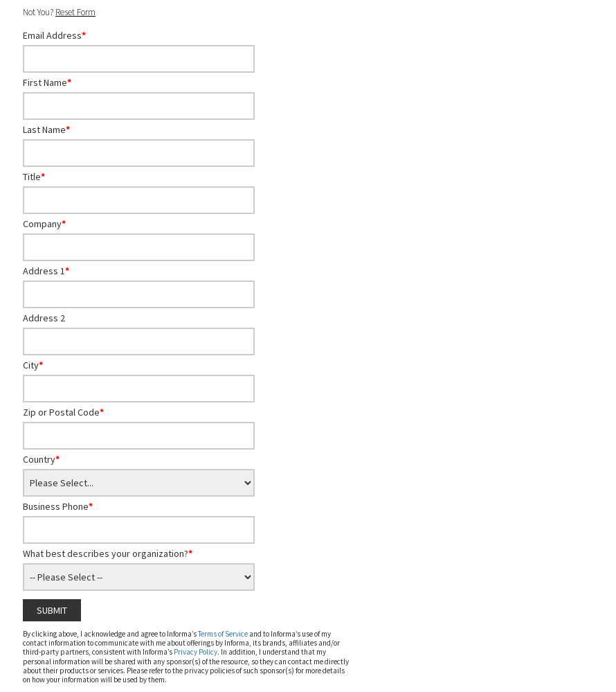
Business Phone (58, 506)
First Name (47, 82)
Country (41, 459)
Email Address (54, 35)
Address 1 (46, 271)
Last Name (46, 130)
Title (34, 177)
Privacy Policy (196, 652)
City (33, 365)
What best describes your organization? (108, 553)
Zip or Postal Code (63, 412)
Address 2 (44, 318)
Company (44, 224)
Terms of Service (223, 634)
